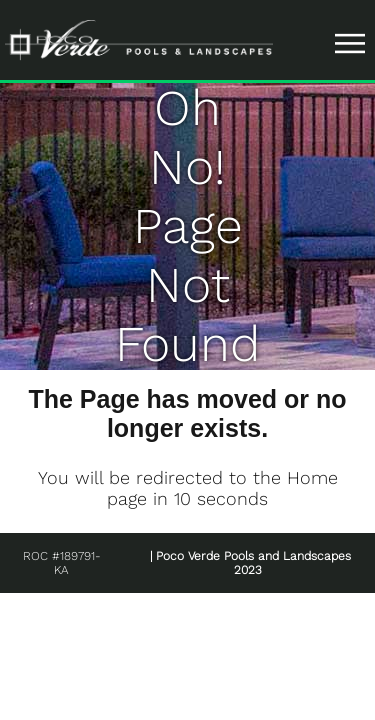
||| (353, 43)
